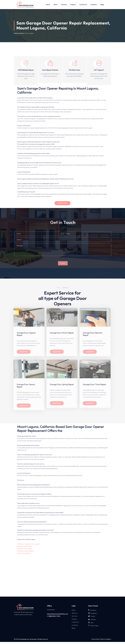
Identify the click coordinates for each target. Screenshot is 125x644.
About (56, 5)
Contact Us (83, 5)
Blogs (102, 5)
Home (48, 5)
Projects (73, 5)
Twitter (92, 617)
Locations (94, 5)
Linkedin (92, 620)
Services (64, 5)
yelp (91, 624)
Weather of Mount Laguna (25, 549)
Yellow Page (93, 627)
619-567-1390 (62, 203)
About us (75, 613)
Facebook (92, 610)
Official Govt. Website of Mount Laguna (29, 544)
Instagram (93, 614)
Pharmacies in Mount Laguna (26, 551)
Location (21, 33)
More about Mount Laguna (25, 546)
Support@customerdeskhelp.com (58, 614)
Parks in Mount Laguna (24, 553)
